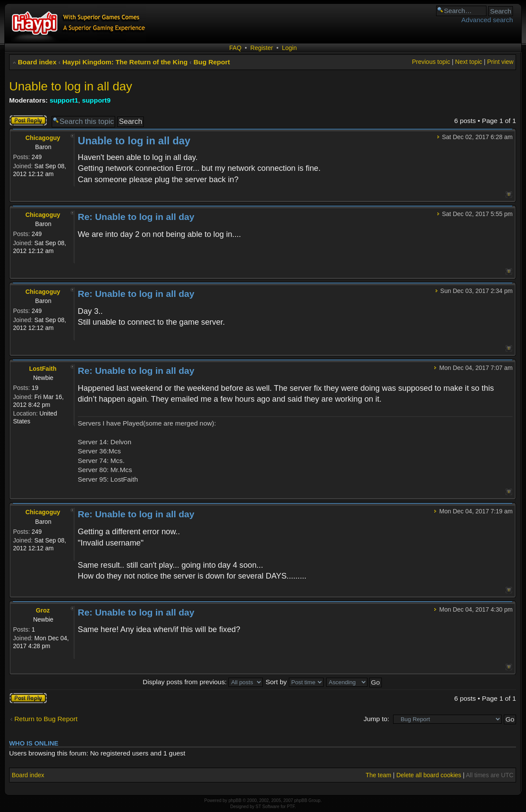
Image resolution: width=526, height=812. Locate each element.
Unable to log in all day (71, 86)
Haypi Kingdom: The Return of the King (125, 62)
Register (261, 48)
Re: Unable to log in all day (136, 217)
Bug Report (212, 62)
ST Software (267, 807)
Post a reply (28, 120)
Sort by (294, 682)
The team (379, 775)
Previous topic (431, 62)
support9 (96, 100)
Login (289, 48)
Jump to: (376, 719)
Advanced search (487, 20)
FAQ (235, 48)
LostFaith (43, 369)
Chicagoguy (43, 138)
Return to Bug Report (46, 719)
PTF (291, 807)
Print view (500, 62)
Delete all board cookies (428, 775)
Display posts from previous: (203, 682)
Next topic (469, 62)
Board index (37, 62)
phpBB (235, 800)
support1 (64, 100)
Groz (43, 610)
